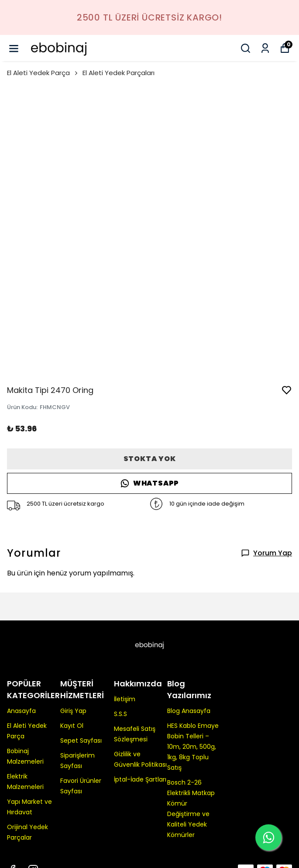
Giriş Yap (73, 711)
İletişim (125, 699)
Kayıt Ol (72, 726)
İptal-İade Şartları (140, 779)
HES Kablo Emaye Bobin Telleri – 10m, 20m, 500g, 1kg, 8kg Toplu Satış (193, 747)
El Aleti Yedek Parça (43, 73)
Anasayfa (21, 711)
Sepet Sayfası (81, 741)
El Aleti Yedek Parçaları (119, 73)
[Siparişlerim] (265, 48)
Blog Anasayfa (189, 711)
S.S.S (120, 714)
